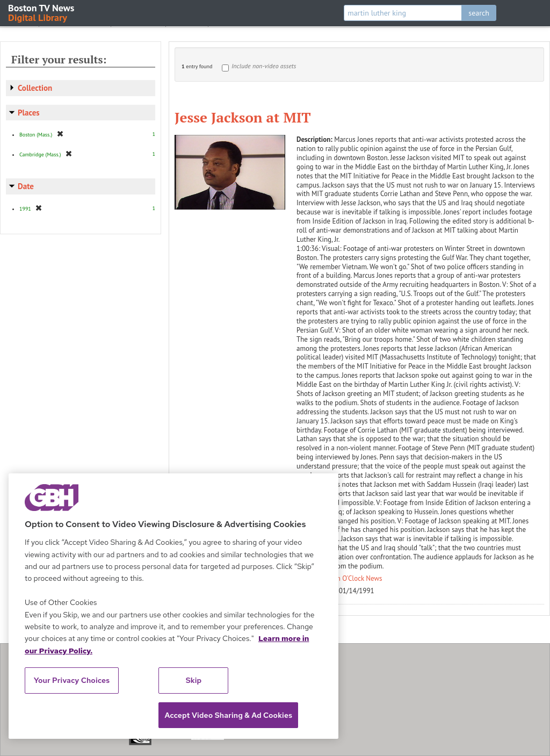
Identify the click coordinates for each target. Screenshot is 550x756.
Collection (35, 88)
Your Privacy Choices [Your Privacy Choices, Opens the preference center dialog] (72, 680)
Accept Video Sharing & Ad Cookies (228, 715)
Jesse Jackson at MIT (243, 117)
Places (29, 113)
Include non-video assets (264, 66)
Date (26, 186)
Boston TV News (42, 12)
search (479, 13)
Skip (194, 680)
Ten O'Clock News (356, 578)
